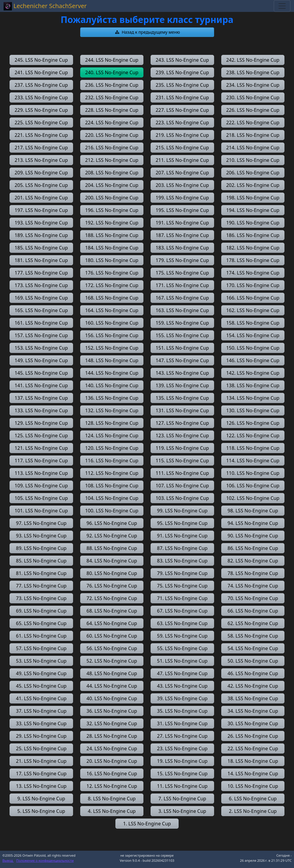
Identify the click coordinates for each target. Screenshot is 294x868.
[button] (147, 32)
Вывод (8, 860)
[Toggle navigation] (282, 6)
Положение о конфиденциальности (45, 860)
